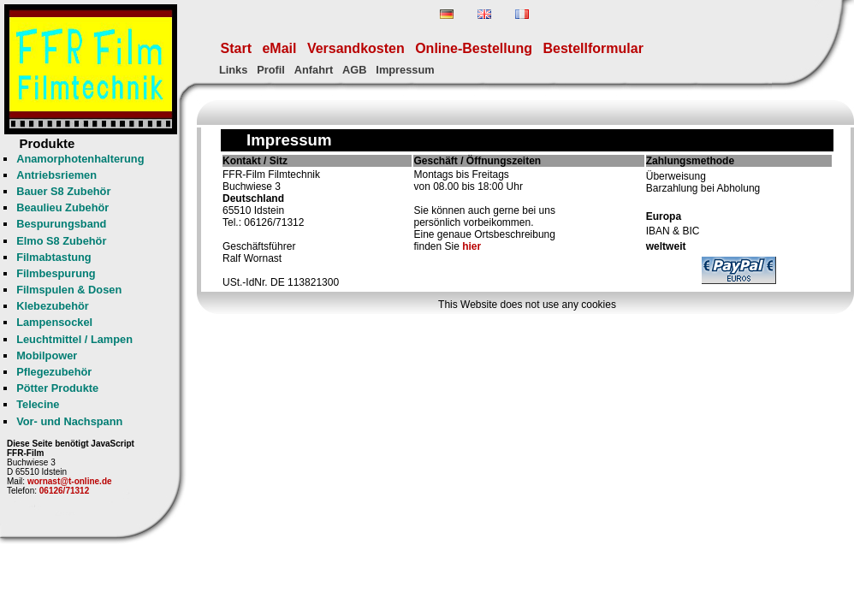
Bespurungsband (61, 224)
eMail (279, 48)
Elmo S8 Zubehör (61, 241)
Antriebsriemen (56, 175)
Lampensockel (54, 322)
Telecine (38, 404)
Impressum (405, 70)
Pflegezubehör (54, 372)
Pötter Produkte (57, 388)
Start (236, 48)
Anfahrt (314, 70)
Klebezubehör (53, 306)
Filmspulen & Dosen (69, 290)
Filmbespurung (56, 273)
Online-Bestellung (474, 48)
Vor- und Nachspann (69, 421)
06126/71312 (64, 491)
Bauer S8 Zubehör (63, 191)
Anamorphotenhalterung (80, 159)
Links (233, 70)
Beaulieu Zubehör (62, 207)
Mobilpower (47, 355)
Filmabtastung (53, 257)
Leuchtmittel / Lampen (74, 339)
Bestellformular (593, 48)
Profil (271, 70)
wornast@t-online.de (70, 481)
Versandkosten (356, 48)
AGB (354, 70)
